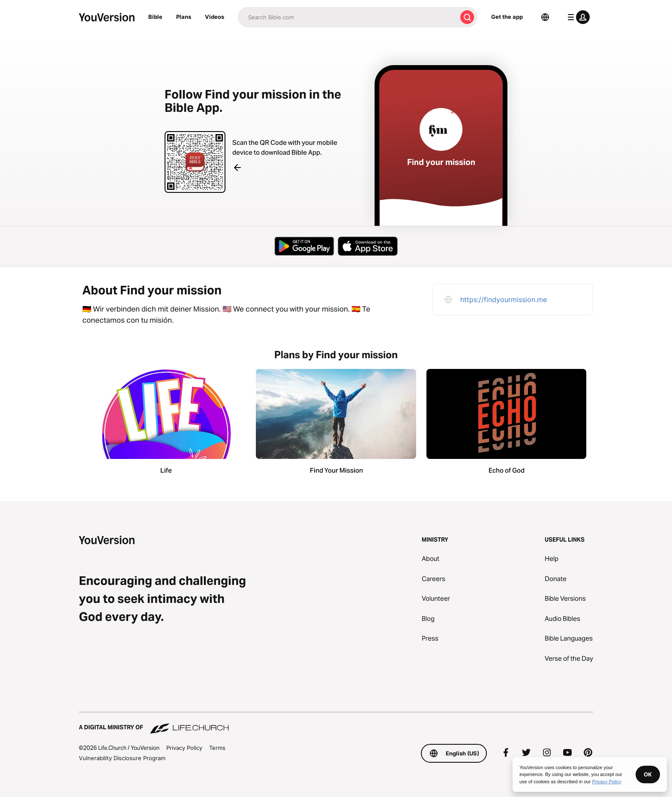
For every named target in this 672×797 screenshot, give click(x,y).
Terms (217, 748)
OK (648, 774)
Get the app (507, 17)
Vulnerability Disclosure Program (122, 758)
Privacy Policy (184, 748)
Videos (214, 17)
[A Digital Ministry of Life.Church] (336, 723)
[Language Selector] (545, 17)
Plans (184, 17)
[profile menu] (577, 17)
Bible (155, 17)
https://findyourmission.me (504, 300)
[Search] (347, 17)
